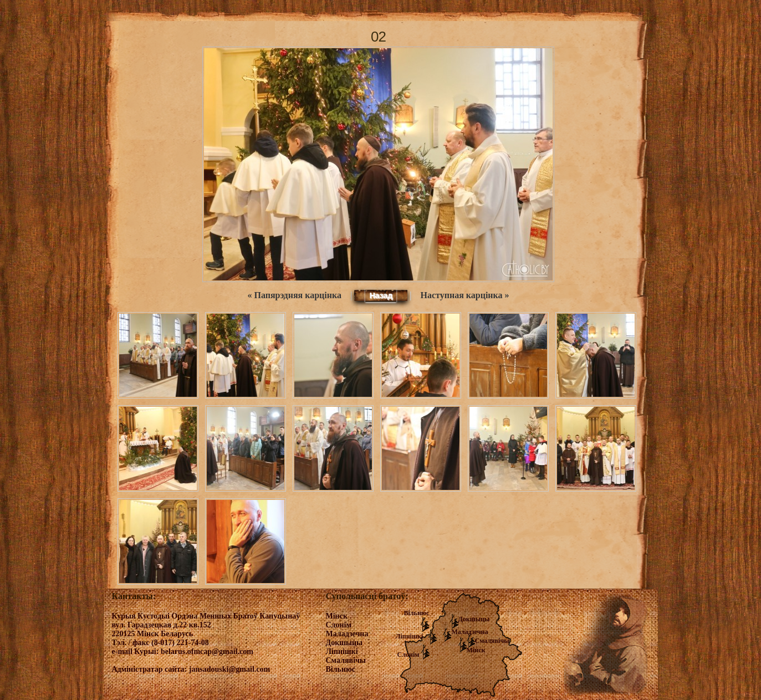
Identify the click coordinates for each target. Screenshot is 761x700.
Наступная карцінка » (465, 295)
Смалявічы (492, 641)
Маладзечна (470, 632)
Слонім (408, 655)
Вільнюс (417, 613)
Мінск (476, 650)
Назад (381, 295)
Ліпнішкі (410, 636)
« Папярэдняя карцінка (294, 295)
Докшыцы (474, 619)
